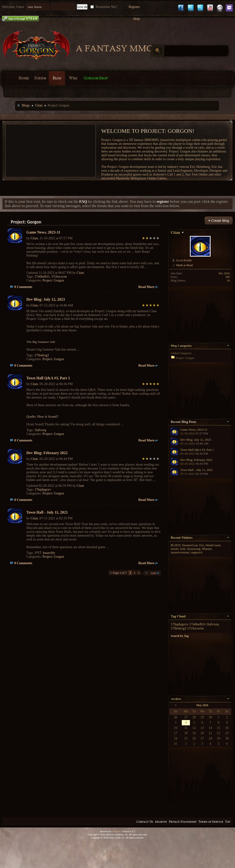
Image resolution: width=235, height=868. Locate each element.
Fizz (202, 545)
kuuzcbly (49, 553)
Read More (146, 287)
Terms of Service (211, 822)
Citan (39, 105)
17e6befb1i (42, 277)
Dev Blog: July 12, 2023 (46, 299)
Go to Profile (182, 260)
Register (134, 7)
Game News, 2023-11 (43, 232)
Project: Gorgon (53, 280)
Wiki (73, 78)
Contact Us (145, 822)
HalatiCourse (213, 545)
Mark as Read (182, 265)
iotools (175, 549)
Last (155, 573)
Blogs (26, 105)
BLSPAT (176, 545)
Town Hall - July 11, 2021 (47, 512)
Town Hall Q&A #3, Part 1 (48, 378)
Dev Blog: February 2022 (47, 453)
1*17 (38, 553)
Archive (161, 822)
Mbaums (207, 549)
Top (228, 822)
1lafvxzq (40, 430)
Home (24, 78)
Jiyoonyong (194, 549)
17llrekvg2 (42, 355)
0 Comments (23, 287)
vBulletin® (117, 831)
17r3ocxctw (59, 277)
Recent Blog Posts (184, 422)
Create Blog (219, 220)
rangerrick (197, 552)
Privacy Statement (183, 822)
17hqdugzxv (43, 490)
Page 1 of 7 (120, 573)
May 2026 (202, 705)
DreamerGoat (190, 545)
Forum (40, 78)
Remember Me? (103, 7)
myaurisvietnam (180, 552)
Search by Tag (180, 636)
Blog (57, 78)
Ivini (183, 549)
